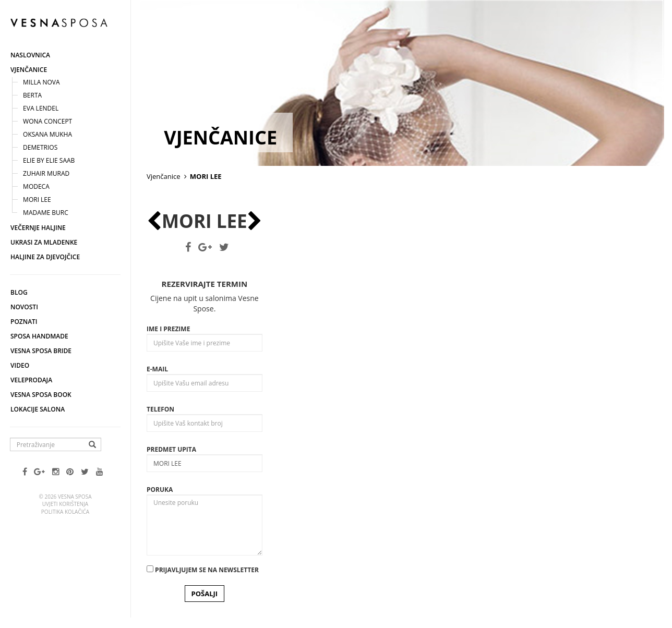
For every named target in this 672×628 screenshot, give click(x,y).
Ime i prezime (168, 329)
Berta (32, 95)
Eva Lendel (41, 108)
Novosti (24, 307)
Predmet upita (171, 449)
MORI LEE (37, 200)
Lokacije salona (38, 409)
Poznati (24, 322)
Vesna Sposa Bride (41, 351)
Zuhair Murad (46, 173)
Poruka (160, 490)
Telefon (160, 409)
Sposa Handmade (39, 336)
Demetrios (40, 147)
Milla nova (41, 82)
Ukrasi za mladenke (44, 242)
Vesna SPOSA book (41, 395)
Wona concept (47, 121)
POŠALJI (205, 594)
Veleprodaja (31, 380)
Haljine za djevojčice (45, 257)
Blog (19, 292)
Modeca (36, 186)
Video (20, 365)
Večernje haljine (38, 228)
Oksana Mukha (47, 134)
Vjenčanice (29, 70)
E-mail (157, 369)
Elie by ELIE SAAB (49, 160)
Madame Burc (46, 213)
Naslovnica (30, 55)
